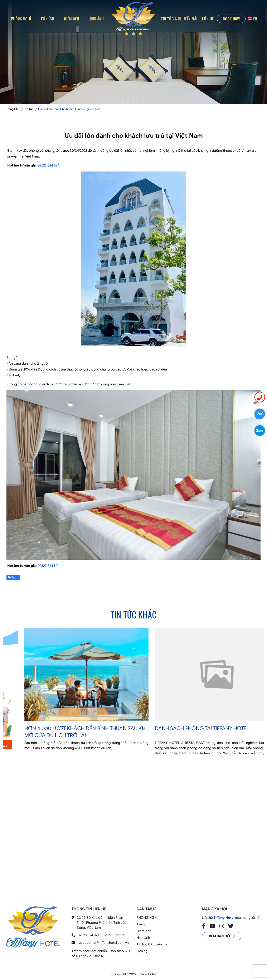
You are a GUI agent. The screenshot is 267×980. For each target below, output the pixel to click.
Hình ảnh (96, 19)
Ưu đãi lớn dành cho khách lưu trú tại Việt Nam (70, 109)
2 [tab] (133, 780)
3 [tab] (139, 780)
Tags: (13, 577)
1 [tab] (128, 780)
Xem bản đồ (222, 936)
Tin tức (29, 109)
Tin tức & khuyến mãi (179, 19)
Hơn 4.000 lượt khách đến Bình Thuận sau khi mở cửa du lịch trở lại (198, 732)
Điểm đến (71, 19)
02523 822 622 (113, 935)
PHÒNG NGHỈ (21, 19)
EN (252, 19)
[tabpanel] (68, 701)
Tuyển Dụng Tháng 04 (35, 759)
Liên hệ (208, 19)
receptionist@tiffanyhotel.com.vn (103, 943)
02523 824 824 (48, 165)
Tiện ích (47, 19)
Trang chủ (13, 109)
